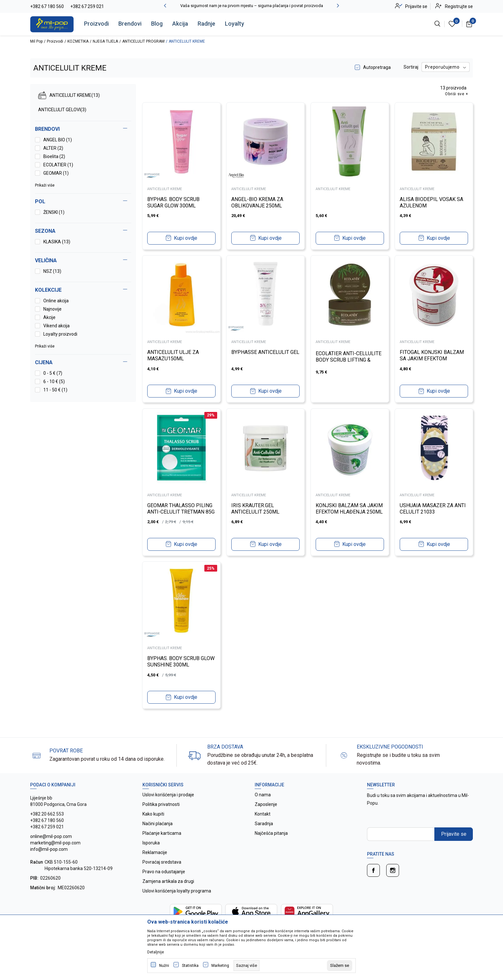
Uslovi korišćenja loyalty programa (177, 891)
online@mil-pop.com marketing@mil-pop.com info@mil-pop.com (55, 843)
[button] (83, 363)
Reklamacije (155, 852)
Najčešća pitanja (271, 833)
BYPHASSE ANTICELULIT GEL (261, 355)
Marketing (220, 966)
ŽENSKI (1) (54, 212)
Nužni (164, 966)
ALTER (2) (53, 148)
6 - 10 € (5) (54, 381)
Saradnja (264, 824)
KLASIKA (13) (57, 242)
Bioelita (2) (54, 156)
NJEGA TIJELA (105, 41)
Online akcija (56, 301)
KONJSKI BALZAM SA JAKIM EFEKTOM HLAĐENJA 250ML (350, 511)
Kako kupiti (153, 814)
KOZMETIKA (78, 41)
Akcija (180, 24)
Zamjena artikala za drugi (168, 881)
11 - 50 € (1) (55, 390)
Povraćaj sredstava (162, 862)
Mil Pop (36, 41)
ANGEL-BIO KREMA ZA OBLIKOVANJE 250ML (258, 202)
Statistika (190, 966)
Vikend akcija (56, 326)
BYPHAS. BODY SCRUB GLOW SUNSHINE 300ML (176, 661)
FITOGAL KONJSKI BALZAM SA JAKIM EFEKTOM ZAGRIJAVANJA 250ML (433, 358)
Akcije (49, 317)
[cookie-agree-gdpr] (340, 966)
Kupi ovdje (186, 237)
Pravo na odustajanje (164, 872)
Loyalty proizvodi (60, 334)
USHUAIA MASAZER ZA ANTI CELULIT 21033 (434, 508)
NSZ (52, 271)
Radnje (206, 24)
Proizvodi (96, 24)
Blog (157, 24)
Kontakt (263, 814)
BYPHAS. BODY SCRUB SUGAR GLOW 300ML (174, 202)
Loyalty (234, 24)
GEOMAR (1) (56, 173)
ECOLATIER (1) (58, 165)
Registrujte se (459, 6)
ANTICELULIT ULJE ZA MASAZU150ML (174, 355)
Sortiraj (411, 67)
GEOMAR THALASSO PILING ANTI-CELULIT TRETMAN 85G (180, 511)
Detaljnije (156, 952)
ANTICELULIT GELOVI (62, 110)
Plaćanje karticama (162, 833)
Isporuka (151, 843)
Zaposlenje (266, 804)
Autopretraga (377, 67)
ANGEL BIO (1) (58, 140)
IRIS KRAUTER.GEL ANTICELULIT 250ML (256, 508)
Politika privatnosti (161, 804)
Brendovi (130, 24)
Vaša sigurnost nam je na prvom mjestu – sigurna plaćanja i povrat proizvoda (252, 6)
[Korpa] (469, 24)
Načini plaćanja (158, 824)
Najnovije (52, 309)
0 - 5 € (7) (53, 373)
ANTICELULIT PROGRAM (143, 41)
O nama (263, 795)
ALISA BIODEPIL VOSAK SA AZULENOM (432, 202)
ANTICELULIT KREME (69, 95)
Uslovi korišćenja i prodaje (168, 795)
